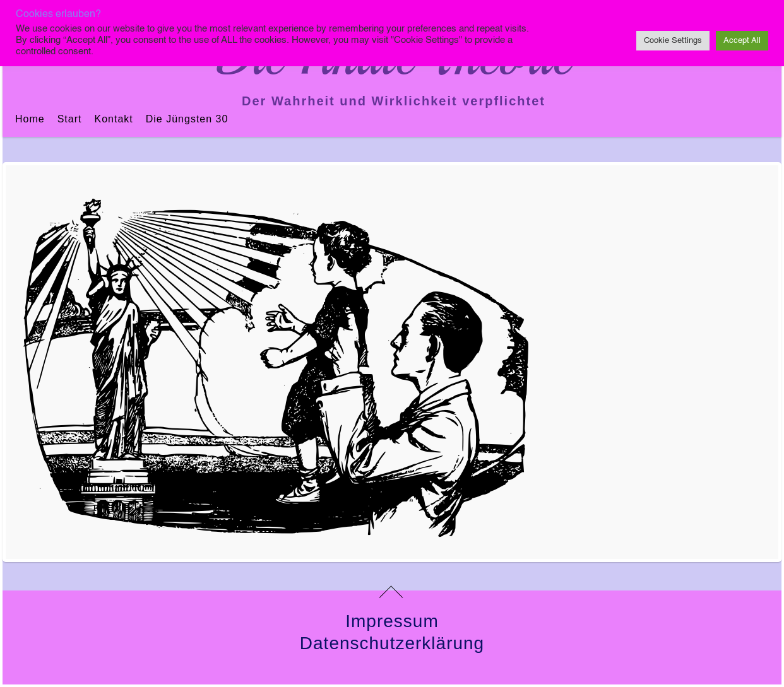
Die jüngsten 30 (187, 119)
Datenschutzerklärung (392, 643)
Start (70, 119)
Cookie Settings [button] (673, 41)
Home (30, 119)
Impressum (392, 621)
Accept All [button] (742, 41)
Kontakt (113, 119)
